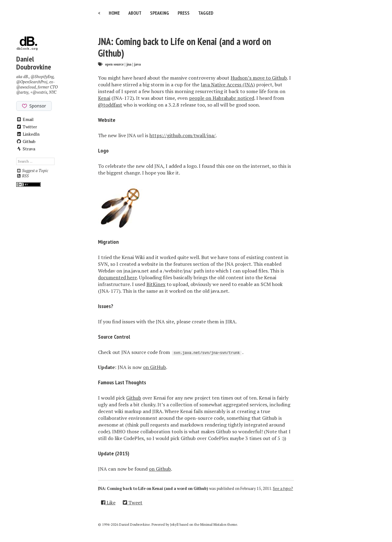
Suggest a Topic (32, 171)
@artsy (22, 92)
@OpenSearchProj (32, 82)
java (138, 64)
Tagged (206, 13)
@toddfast (110, 105)
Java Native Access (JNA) (228, 85)
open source (114, 64)
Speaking (160, 13)
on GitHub (155, 367)
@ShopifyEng (42, 77)
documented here (117, 277)
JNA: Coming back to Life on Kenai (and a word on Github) (185, 47)
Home (114, 13)
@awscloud (26, 87)
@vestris (40, 92)
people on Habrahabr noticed (222, 98)
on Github (160, 469)
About (135, 13)
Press (184, 13)
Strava (26, 149)
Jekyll (174, 525)
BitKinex (156, 284)
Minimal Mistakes (213, 525)
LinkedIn (28, 134)
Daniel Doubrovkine (34, 63)
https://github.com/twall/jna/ (183, 135)
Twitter (27, 127)
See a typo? (283, 489)
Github (26, 141)
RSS (23, 176)
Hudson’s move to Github (259, 78)
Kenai (104, 98)
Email (25, 119)
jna (129, 64)
